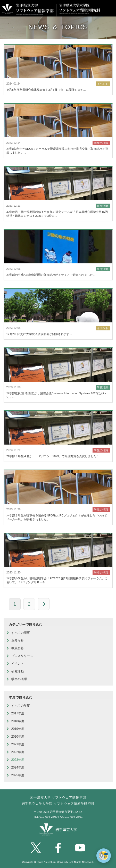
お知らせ (18, 640)
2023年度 (18, 760)
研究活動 (18, 671)
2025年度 (18, 775)
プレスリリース (22, 656)
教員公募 (18, 648)
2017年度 (18, 713)
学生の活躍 (19, 679)
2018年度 (18, 721)
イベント (18, 664)
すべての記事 (21, 633)
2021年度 (18, 744)
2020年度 (18, 737)
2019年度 (18, 729)
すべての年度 (21, 706)
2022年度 (18, 752)
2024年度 (18, 767)
